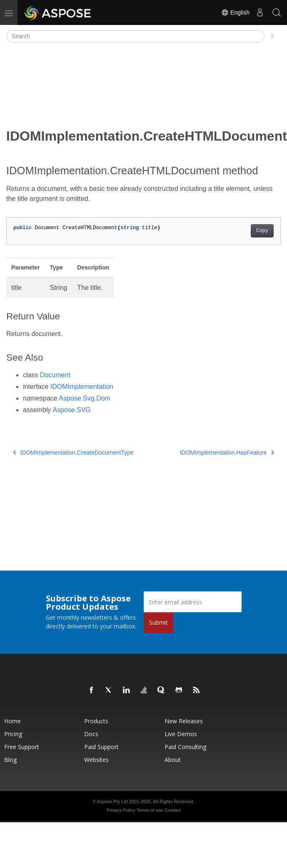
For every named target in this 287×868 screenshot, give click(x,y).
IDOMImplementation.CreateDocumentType (73, 453)
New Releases (184, 721)
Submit (158, 622)
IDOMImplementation (82, 387)
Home (12, 721)
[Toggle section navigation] (273, 36)
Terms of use (150, 810)
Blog (10, 760)
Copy (262, 231)
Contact (172, 810)
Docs (91, 734)
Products (96, 721)
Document (55, 375)
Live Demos (181, 734)
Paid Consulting (185, 747)
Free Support (22, 747)
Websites (96, 760)
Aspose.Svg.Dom (85, 398)
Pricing (13, 734)
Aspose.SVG (72, 410)
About (173, 760)
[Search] (135, 36)
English (235, 12)
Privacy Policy (121, 810)
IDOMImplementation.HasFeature (227, 453)
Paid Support (101, 747)
